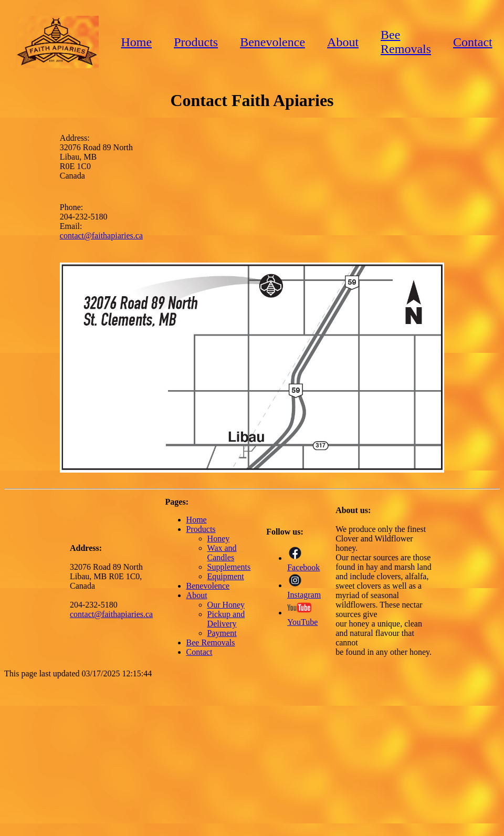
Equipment (226, 576)
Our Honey (226, 605)
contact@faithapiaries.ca (101, 236)
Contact (473, 42)
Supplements (229, 567)
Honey (219, 539)
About (343, 42)
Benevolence (272, 42)
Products (196, 42)
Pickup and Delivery (226, 619)
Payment (222, 633)
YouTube (302, 617)
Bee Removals (406, 42)
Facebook (303, 563)
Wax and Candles (222, 553)
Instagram (304, 590)
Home (136, 42)
